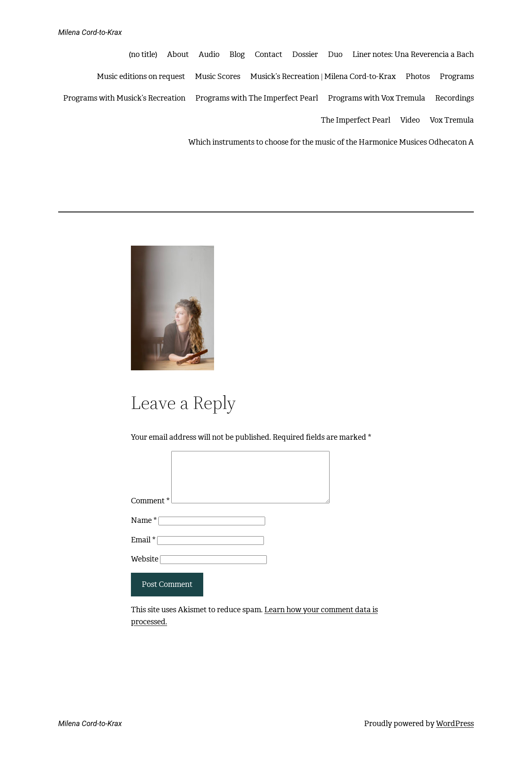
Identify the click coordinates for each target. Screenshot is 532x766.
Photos (418, 76)
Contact (268, 54)
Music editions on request (141, 76)
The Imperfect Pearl (356, 120)
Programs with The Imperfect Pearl (257, 98)
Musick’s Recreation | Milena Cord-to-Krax (323, 76)
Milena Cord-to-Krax (90, 32)
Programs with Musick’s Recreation (124, 98)
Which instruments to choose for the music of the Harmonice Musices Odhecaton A (331, 142)
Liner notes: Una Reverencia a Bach (413, 54)
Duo (335, 54)
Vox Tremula (452, 120)
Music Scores (218, 76)
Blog (237, 54)
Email (143, 550)
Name (144, 530)
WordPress (455, 734)
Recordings (454, 98)
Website (145, 569)
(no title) (143, 54)
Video (410, 120)
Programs (457, 76)
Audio (209, 54)
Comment (150, 511)
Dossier (305, 54)
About (178, 54)
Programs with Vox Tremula (377, 98)
